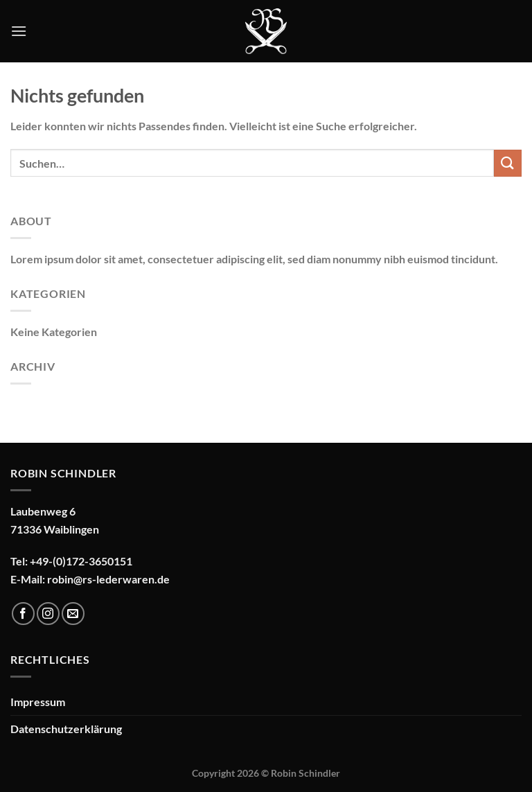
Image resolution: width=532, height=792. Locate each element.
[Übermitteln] (508, 163)
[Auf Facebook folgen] (23, 614)
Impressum (38, 702)
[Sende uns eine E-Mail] (73, 614)
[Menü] (19, 31)
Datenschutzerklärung (66, 729)
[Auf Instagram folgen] (48, 614)
